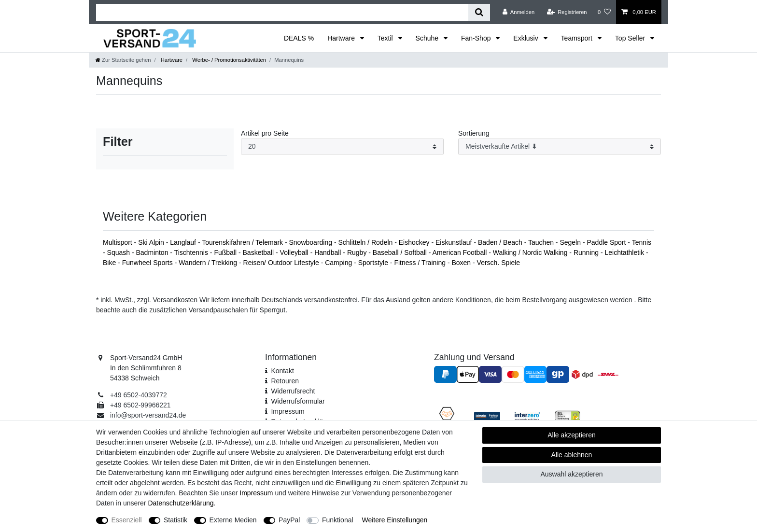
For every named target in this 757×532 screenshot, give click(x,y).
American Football (461, 252)
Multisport (119, 242)
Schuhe (428, 38)
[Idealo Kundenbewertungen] (487, 416)
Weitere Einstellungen (394, 520)
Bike (110, 263)
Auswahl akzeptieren (571, 474)
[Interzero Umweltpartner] (527, 416)
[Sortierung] (560, 147)
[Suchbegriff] (282, 12)
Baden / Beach (501, 242)
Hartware (342, 38)
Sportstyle (374, 263)
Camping (339, 263)
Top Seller (631, 38)
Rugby (358, 252)
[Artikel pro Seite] (342, 147)
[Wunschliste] (604, 12)
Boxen (462, 263)
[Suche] (479, 12)
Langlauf (184, 242)
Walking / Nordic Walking (531, 252)
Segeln (571, 242)
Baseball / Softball (401, 252)
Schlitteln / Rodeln (366, 242)
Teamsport (578, 38)
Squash (119, 252)
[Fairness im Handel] (447, 415)
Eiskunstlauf (455, 242)
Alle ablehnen (572, 455)
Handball (329, 252)
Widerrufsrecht (293, 391)
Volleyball (295, 252)
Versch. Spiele (499, 263)
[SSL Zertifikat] (568, 415)
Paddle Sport (607, 242)
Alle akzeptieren (572, 435)
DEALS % (299, 38)
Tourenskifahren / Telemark (243, 242)
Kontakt (282, 371)
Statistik (175, 520)
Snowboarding (312, 242)
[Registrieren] (567, 12)
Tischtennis (192, 252)
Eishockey (415, 242)
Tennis (642, 242)
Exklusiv (526, 38)
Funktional (338, 520)
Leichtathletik (625, 252)
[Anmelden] (519, 12)
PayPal (289, 520)
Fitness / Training (421, 263)
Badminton (153, 252)
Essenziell (127, 520)
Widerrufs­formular (298, 401)
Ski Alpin (152, 242)
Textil (386, 38)
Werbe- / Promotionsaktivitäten (228, 60)
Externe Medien (233, 520)
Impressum (287, 411)
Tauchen (542, 242)
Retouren (285, 381)
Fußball (226, 252)
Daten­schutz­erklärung (181, 503)
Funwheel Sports (148, 263)
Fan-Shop (477, 38)
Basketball (259, 252)
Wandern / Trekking (209, 263)
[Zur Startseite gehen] (123, 60)
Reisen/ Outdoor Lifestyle (282, 263)
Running (587, 252)
